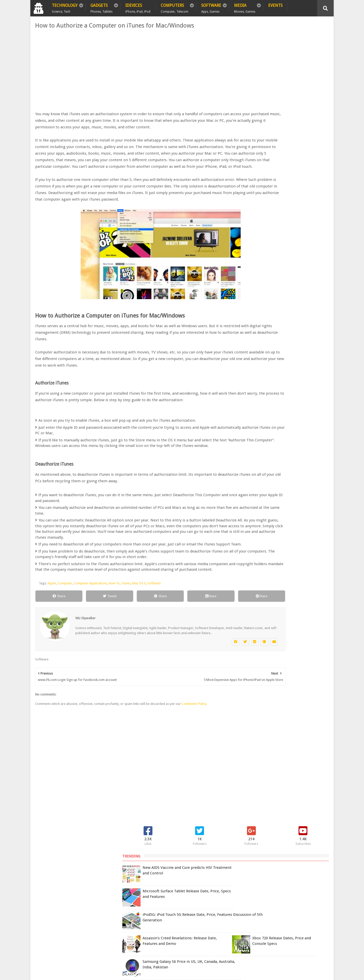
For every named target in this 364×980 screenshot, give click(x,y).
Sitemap (102, 893)
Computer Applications (89, 639)
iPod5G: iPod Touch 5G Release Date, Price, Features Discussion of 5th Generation (293, 115)
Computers (175, 7)
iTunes (124, 639)
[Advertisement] (131, 70)
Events (275, 5)
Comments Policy (192, 764)
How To (112, 639)
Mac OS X (137, 639)
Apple (50, 639)
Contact (125, 893)
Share (52, 652)
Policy (60, 893)
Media (245, 7)
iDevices (138, 7)
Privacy (80, 893)
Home (41, 893)
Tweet (92, 652)
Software (211, 7)
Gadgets (101, 7)
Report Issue (267, 904)
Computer (63, 639)
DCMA (264, 935)
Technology (65, 7)
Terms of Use (245, 904)
